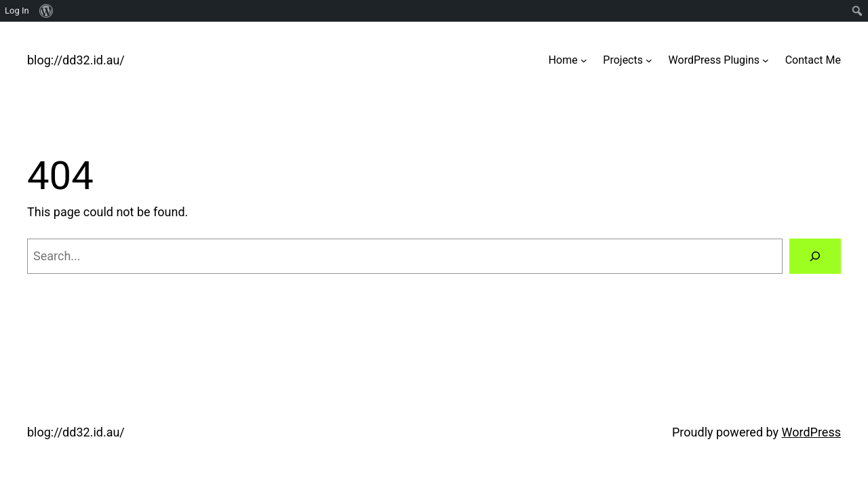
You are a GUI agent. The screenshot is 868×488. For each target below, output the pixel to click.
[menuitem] (46, 11)
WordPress (811, 432)
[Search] (815, 256)
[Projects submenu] (649, 60)
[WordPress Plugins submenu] (766, 60)
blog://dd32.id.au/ (76, 60)
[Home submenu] (584, 60)
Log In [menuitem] (17, 11)
